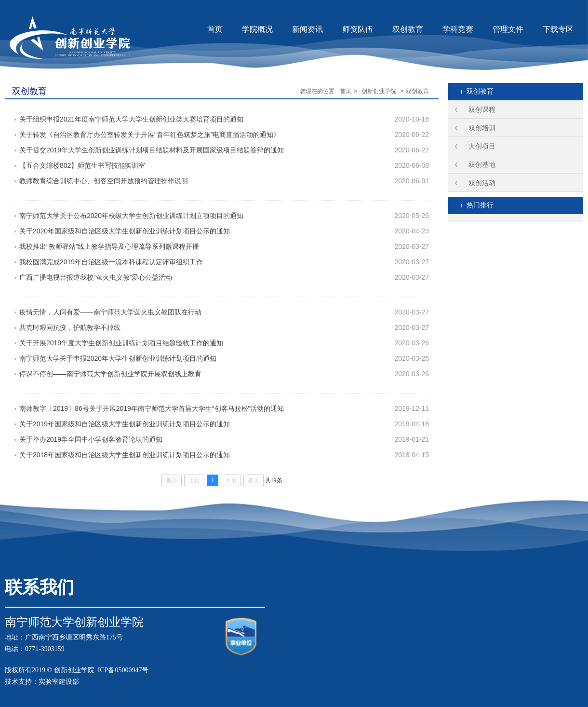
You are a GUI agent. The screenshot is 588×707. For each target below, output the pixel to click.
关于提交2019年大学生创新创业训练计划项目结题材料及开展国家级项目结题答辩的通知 (152, 150)
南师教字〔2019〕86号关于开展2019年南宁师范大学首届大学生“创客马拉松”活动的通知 (152, 408)
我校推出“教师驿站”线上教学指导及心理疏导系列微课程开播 (109, 246)
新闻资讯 (307, 29)
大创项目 (482, 146)
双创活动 (482, 183)
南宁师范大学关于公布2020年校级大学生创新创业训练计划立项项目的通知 (131, 216)
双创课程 (482, 109)
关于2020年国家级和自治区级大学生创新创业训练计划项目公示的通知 (125, 231)
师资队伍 (358, 29)
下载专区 (558, 29)
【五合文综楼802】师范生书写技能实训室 (82, 165)
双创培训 (482, 128)
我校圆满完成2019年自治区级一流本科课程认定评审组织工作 (111, 262)
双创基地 (482, 164)
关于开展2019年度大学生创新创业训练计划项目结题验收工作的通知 (121, 343)
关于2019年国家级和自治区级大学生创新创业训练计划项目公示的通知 (125, 424)
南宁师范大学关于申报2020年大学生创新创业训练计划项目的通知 (118, 358)
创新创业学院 (379, 91)
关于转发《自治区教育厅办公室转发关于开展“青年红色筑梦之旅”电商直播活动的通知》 (150, 135)
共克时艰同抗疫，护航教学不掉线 (70, 327)
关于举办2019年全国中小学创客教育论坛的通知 (91, 439)
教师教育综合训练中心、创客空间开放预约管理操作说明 (104, 181)
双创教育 (408, 29)
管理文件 (508, 29)
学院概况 (257, 29)
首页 (215, 29)
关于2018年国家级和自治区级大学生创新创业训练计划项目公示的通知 (125, 455)
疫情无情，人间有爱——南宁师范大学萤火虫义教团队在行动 (110, 312)
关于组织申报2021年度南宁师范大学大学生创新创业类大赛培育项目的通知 (131, 119)
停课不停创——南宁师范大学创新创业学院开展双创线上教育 (110, 374)
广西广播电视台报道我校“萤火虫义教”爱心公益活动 (96, 277)
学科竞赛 (458, 29)
